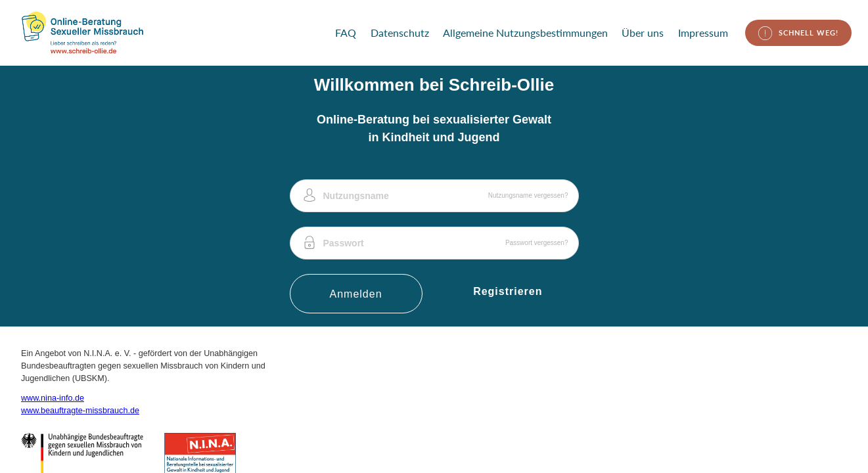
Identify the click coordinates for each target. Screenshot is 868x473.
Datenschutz (400, 33)
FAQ (346, 33)
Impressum (703, 33)
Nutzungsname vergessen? (528, 195)
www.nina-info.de (53, 398)
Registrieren (508, 291)
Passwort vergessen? (537, 243)
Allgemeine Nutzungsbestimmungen (525, 33)
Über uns (643, 33)
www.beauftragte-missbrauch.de (80, 411)
